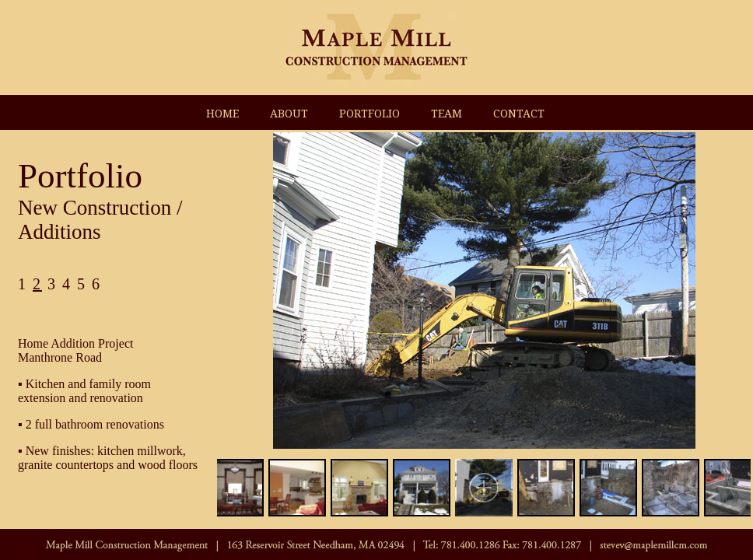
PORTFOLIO (369, 114)
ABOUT (289, 114)
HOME (222, 114)
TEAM (447, 114)
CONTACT (519, 114)
